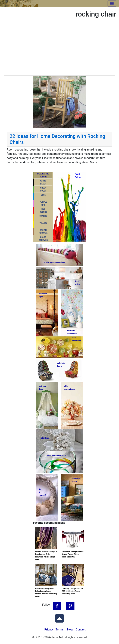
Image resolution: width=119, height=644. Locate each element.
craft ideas (44, 438)
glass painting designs (56, 455)
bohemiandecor (77, 480)
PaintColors (77, 176)
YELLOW (43, 223)
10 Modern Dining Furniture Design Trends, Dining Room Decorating (73, 554)
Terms (60, 629)
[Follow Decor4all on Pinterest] (70, 606)
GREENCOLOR (43, 189)
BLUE (43, 195)
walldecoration (77, 339)
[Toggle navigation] (112, 4)
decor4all (30, 5)
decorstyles (77, 283)
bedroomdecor (43, 388)
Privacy (49, 629)
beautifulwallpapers (72, 332)
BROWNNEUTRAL (43, 232)
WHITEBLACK (43, 182)
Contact (81, 629)
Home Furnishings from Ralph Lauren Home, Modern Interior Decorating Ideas (46, 592)
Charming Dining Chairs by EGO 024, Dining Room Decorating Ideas (72, 591)
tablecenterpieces (69, 388)
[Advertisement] (60, 49)
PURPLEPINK (43, 203)
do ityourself (42, 492)
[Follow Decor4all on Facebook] (57, 606)
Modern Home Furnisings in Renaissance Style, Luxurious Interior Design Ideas (46, 556)
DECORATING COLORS (43, 175)
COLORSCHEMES (43, 239)
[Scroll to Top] (60, 618)
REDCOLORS (43, 211)
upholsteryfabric (62, 365)
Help (70, 629)
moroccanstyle (43, 295)
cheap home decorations (55, 262)
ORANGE (43, 216)
